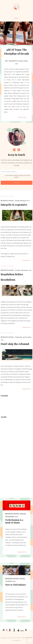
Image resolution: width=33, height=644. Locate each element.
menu (17, 18)
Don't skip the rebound (15, 344)
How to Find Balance (16, 585)
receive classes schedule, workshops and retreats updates (17, 176)
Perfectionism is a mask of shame (14, 521)
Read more (22, 117)
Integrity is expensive (14, 205)
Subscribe (16, 183)
